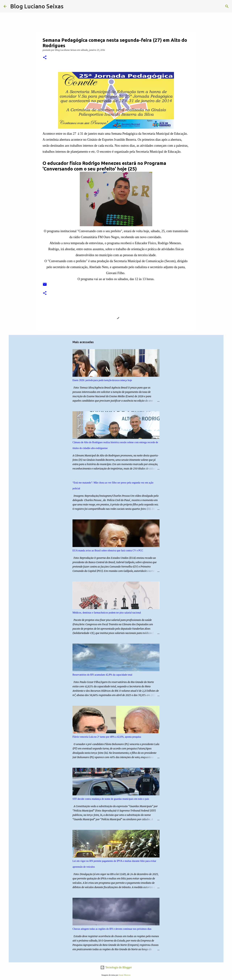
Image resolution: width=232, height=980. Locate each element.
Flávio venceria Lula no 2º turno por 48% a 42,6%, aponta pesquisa (107, 737)
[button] (45, 58)
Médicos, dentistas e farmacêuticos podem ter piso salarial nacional (107, 613)
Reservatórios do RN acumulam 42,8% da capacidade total (102, 675)
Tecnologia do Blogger (116, 967)
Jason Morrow (125, 975)
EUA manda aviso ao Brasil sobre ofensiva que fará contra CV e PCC (108, 551)
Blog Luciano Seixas (37, 6)
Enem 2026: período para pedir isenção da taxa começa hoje (102, 380)
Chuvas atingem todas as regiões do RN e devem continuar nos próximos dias (112, 929)
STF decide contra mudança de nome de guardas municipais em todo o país (111, 799)
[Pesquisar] (69, 6)
